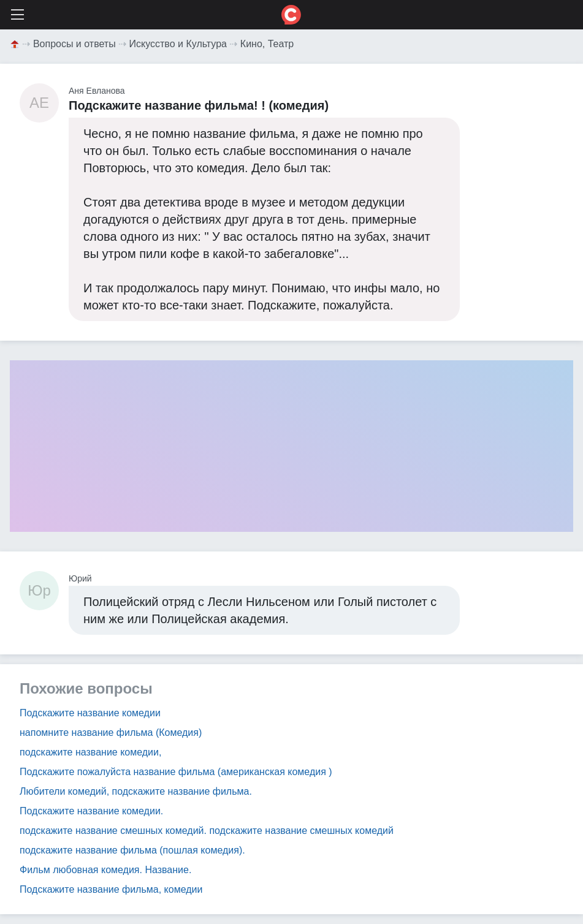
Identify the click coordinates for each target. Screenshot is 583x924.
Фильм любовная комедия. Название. (105, 870)
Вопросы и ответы (74, 44)
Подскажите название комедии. (91, 811)
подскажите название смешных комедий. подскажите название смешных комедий (207, 831)
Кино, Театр (267, 44)
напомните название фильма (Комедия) (111, 733)
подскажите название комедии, (90, 752)
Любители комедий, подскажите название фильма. (136, 791)
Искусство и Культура (178, 44)
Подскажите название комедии (90, 713)
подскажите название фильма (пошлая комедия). (132, 850)
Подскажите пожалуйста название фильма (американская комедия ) (176, 772)
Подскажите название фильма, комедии (111, 889)
